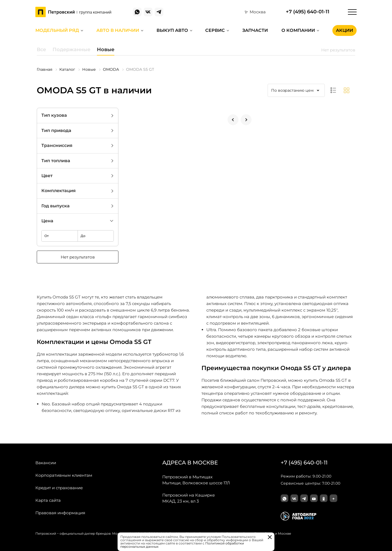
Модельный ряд (57, 30)
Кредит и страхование (59, 488)
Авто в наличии (118, 30)
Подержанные (71, 50)
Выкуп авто (172, 30)
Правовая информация (60, 513)
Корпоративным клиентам (64, 475)
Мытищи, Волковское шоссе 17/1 (196, 480)
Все (41, 50)
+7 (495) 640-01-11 (308, 12)
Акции (344, 30)
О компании (298, 30)
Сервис (215, 30)
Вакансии (46, 463)
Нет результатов (78, 257)
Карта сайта (48, 500)
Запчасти (255, 30)
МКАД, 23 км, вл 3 (189, 498)
